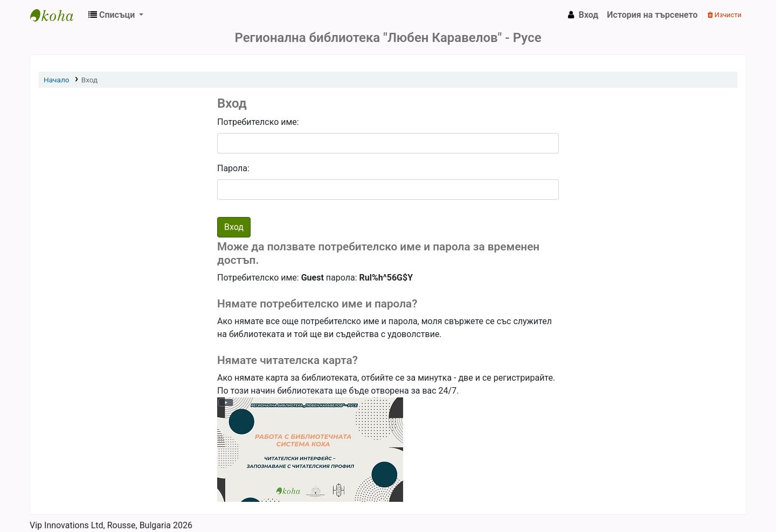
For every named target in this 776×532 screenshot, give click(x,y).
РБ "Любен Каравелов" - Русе (57, 15)
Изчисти (725, 15)
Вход (90, 80)
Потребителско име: (258, 122)
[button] (116, 15)
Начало (57, 80)
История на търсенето (652, 15)
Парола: (233, 168)
